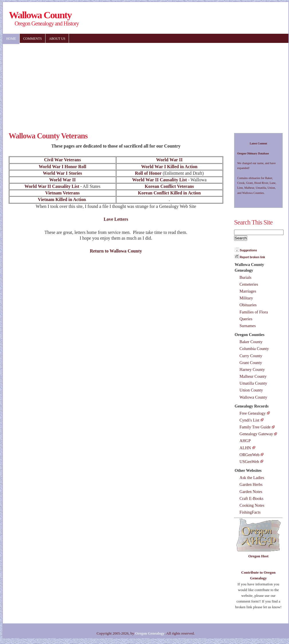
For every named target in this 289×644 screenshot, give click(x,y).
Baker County (251, 342)
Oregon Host (259, 556)
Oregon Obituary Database (253, 153)
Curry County (251, 356)
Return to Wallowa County (116, 251)
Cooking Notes (252, 505)
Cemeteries (249, 284)
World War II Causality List (160, 180)
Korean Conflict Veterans (169, 186)
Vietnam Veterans (62, 193)
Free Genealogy (253, 413)
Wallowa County (253, 397)
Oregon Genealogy (150, 633)
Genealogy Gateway (256, 434)
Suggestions (248, 250)
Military (246, 298)
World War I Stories (63, 173)
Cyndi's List (249, 420)
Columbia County (254, 349)
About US (57, 39)
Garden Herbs (251, 484)
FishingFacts (250, 512)
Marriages (248, 291)
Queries (246, 319)
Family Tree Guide (255, 427)
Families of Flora (254, 312)
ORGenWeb (250, 455)
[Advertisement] (122, 84)
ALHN (245, 448)
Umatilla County (253, 383)
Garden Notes (251, 492)
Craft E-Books (252, 498)
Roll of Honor (148, 173)
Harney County (252, 369)
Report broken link (252, 257)
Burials (246, 277)
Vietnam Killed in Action (62, 199)
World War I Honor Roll (62, 167)
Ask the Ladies (252, 478)
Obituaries (248, 305)
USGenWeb (249, 462)
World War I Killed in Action (169, 167)
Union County (251, 390)
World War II (169, 160)
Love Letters (116, 219)
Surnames (248, 326)
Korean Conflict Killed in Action (169, 193)
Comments (32, 39)
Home (11, 39)
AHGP (245, 441)
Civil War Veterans (63, 160)
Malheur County (253, 376)
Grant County (251, 363)
